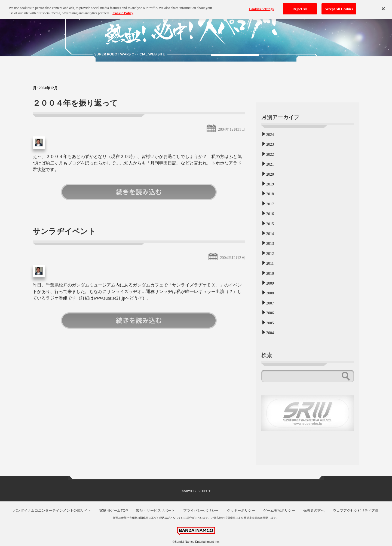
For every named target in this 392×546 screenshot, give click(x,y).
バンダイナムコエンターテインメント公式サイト (52, 510)
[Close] (383, 6)
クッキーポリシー (241, 510)
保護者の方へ (314, 510)
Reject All (300, 6)
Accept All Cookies (339, 6)
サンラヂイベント (64, 231)
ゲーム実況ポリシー (279, 510)
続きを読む (139, 192)
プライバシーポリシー (201, 510)
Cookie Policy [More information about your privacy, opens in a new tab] (123, 10)
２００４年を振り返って (75, 103)
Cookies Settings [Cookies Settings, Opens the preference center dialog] (261, 6)
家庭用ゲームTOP (114, 510)
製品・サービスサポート (156, 510)
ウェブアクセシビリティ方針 (356, 510)
